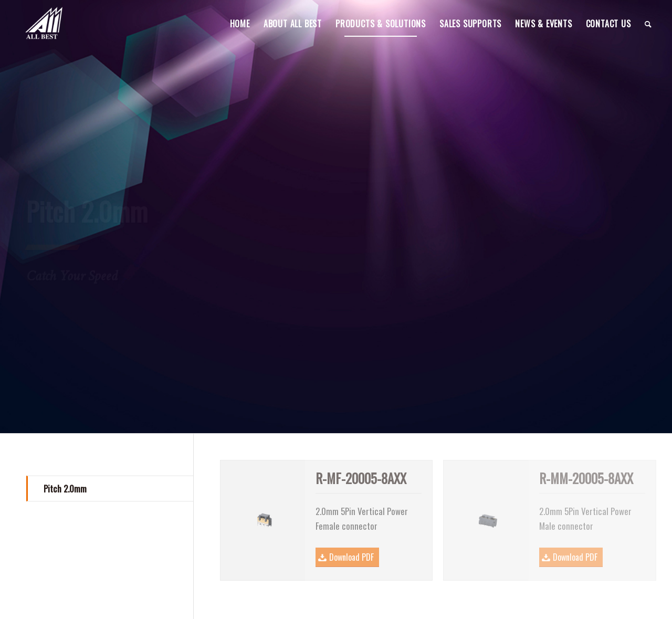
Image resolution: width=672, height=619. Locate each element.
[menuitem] (240, 24)
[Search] (648, 24)
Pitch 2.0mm (65, 489)
